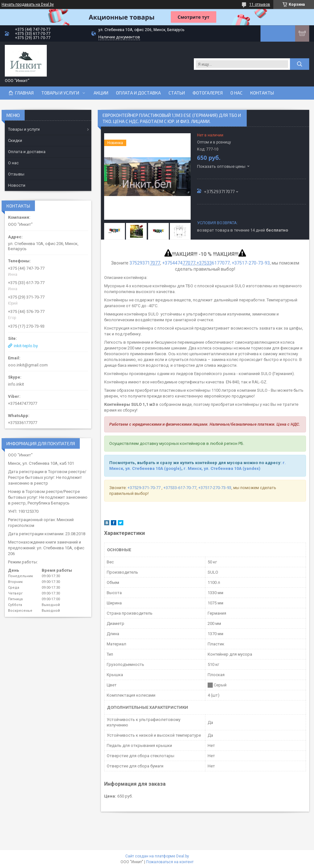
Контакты (262, 93)
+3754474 (179, 263)
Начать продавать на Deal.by (28, 4)
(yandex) (252, 468)
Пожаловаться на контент (170, 862)
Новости (17, 185)
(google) (173, 468)
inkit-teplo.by (26, 346)
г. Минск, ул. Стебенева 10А (213, 468)
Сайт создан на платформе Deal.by (157, 856)
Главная (24, 93)
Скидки (15, 140)
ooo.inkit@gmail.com (28, 365)
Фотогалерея (208, 93)
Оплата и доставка (138, 93)
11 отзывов (260, 4)
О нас (236, 93)
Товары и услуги (60, 93)
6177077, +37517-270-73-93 (233, 263)
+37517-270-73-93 (215, 488)
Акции (101, 93)
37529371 (145, 263)
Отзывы (16, 174)
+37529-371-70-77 (145, 488)
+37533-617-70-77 (180, 488)
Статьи (177, 93)
